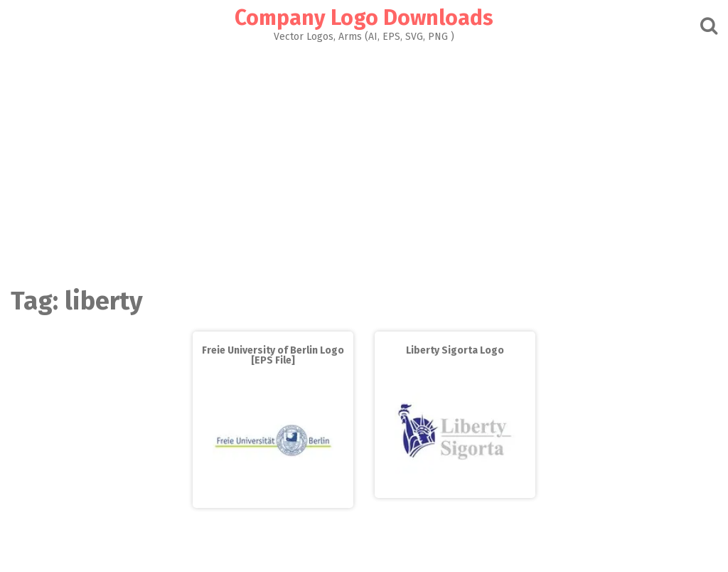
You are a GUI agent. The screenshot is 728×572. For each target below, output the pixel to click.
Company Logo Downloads (364, 18)
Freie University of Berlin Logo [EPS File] (273, 355)
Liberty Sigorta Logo (455, 350)
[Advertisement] (364, 161)
